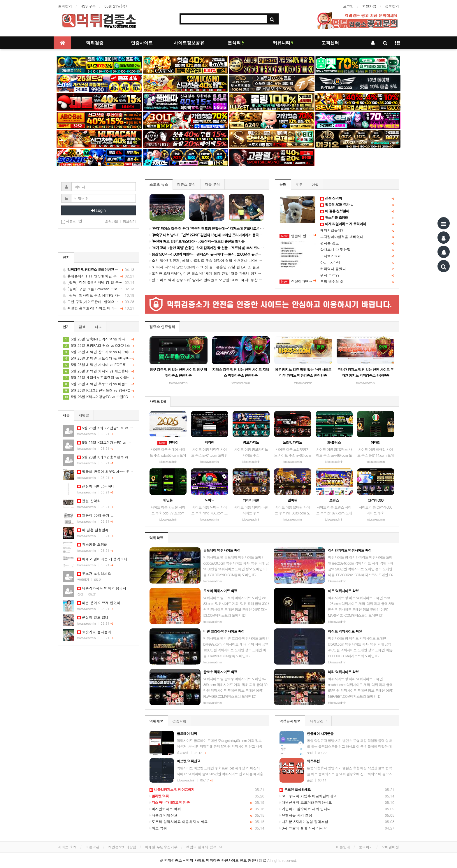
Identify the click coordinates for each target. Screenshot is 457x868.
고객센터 (330, 43)
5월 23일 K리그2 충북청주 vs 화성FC (109, 457)
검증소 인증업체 (162, 327)
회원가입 (369, 6)
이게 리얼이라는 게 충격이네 (102, 559)
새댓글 (84, 415)
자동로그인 (72, 221)
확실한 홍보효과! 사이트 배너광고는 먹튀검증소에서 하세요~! (99, 308)
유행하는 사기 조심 (296, 815)
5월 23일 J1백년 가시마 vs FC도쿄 (99, 365)
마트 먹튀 (158, 828)
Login (99, 210)
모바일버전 (390, 847)
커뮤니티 (283, 43)
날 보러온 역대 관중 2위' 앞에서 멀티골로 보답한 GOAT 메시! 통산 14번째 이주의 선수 (220, 280)
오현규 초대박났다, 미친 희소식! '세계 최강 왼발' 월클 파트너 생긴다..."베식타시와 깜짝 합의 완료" (230, 273)
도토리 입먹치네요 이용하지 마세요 (179, 822)
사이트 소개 (67, 847)
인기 (66, 327)
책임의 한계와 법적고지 (205, 847)
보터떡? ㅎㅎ (331, 256)
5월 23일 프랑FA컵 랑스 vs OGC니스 (99, 345)
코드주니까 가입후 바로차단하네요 (308, 796)
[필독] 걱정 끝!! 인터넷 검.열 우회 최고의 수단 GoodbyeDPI (99, 282)
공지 (66, 257)
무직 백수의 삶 (332, 281)
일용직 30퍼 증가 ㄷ (96, 515)
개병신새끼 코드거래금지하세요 (306, 802)
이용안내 (343, 847)
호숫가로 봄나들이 (94, 632)
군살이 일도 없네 (93, 617)
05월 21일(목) (116, 6)
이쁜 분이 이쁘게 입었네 (99, 603)
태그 (98, 327)
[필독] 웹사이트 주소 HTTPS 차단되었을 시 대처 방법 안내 (99, 295)
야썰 (315, 184)
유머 (283, 184)
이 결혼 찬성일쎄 (93, 530)
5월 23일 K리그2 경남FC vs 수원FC (99, 397)
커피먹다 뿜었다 (333, 269)
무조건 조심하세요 (94, 573)
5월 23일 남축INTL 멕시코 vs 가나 (99, 339)
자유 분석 (212, 184)
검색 (82, 327)
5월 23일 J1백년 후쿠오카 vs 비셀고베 (99, 384)
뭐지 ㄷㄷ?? (330, 275)
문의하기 (366, 847)
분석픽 (236, 43)
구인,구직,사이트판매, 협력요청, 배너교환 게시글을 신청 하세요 (99, 302)
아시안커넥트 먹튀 (165, 809)
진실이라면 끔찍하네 (298, 281)
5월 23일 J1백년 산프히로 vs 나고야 (99, 352)
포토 (299, 184)
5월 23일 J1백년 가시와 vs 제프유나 (99, 371)
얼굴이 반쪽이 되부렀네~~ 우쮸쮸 (298, 236)
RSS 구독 (88, 6)
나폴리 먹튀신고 (164, 815)
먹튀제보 (157, 721)
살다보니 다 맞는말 (335, 249)
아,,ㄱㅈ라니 (330, 262)
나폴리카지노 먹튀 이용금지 (102, 588)
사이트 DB (158, 401)
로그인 (348, 6)
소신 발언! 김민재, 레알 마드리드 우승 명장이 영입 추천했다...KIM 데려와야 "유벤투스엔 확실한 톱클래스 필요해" (241, 260)
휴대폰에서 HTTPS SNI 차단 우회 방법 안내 (99, 276)
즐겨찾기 (65, 6)
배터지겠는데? (332, 230)
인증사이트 (142, 43)
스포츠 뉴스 (159, 184)
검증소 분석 (187, 184)
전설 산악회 (89, 501)
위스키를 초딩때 (92, 544)
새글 (66, 415)
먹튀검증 (95, 43)
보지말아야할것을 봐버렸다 (342, 237)
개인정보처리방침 (122, 847)
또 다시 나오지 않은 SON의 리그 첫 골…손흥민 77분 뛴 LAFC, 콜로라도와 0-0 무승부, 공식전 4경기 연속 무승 (239, 267)
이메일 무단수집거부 (161, 847)
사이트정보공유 (189, 43)
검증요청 (180, 721)
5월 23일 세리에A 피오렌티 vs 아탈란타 (99, 377)
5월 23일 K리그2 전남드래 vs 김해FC (99, 390)
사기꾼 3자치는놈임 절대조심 (304, 822)
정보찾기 (392, 6)
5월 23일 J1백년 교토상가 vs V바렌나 (99, 358)
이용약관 (92, 847)
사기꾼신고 (318, 721)
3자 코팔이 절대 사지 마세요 (303, 828)
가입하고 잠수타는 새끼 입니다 (305, 809)
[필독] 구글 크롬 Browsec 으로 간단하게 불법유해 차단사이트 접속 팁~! (99, 289)
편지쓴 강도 (330, 243)
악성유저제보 (290, 721)
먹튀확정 (157, 538)
